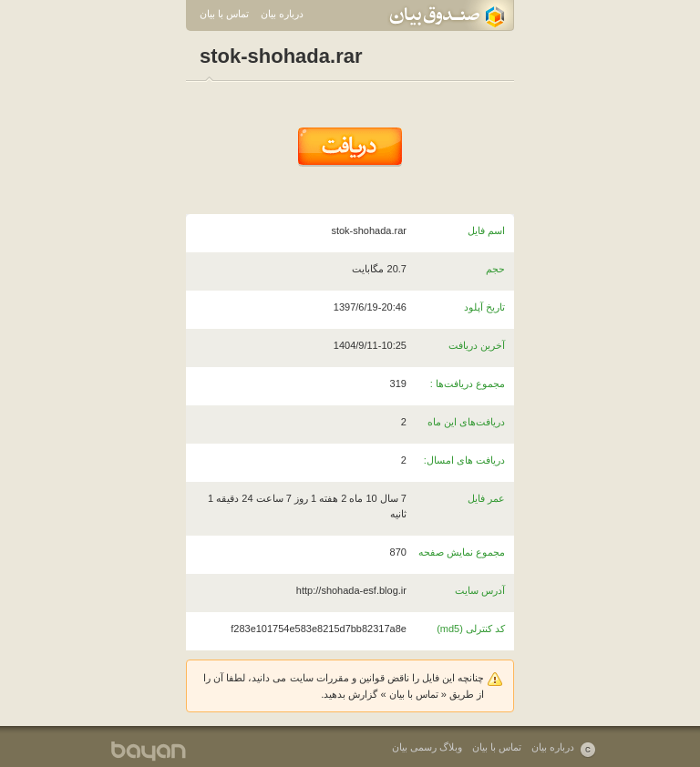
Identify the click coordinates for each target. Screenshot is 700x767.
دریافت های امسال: (464, 460)
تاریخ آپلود (484, 307)
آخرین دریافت (477, 345)
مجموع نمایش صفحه (462, 552)
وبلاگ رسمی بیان (427, 747)
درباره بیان (282, 14)
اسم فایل (486, 230)
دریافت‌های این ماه (466, 422)
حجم (495, 269)
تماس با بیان (224, 14)
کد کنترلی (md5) (471, 629)
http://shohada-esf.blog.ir (351, 590)
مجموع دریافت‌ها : (468, 383)
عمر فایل (486, 498)
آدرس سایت (480, 590)
